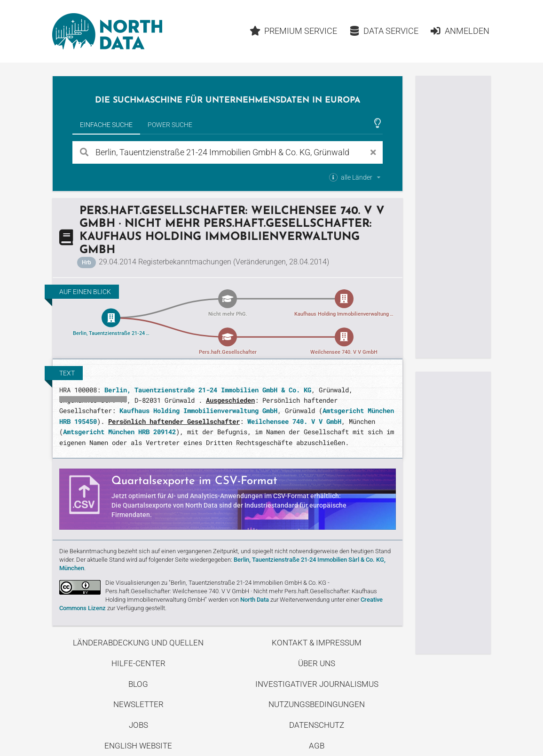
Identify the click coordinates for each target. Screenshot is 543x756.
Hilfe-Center (138, 663)
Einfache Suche (106, 125)
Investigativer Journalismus (317, 684)
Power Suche (170, 125)
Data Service (383, 31)
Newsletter (138, 704)
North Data (255, 600)
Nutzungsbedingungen (317, 704)
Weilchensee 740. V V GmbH (294, 421)
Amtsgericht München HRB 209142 (119, 432)
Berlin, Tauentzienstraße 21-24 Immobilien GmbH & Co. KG (208, 390)
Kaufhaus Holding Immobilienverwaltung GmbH (198, 410)
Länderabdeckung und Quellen (138, 643)
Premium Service (293, 31)
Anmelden (460, 31)
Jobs (138, 725)
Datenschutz (317, 725)
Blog (138, 684)
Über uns (317, 663)
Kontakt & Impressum (317, 643)
